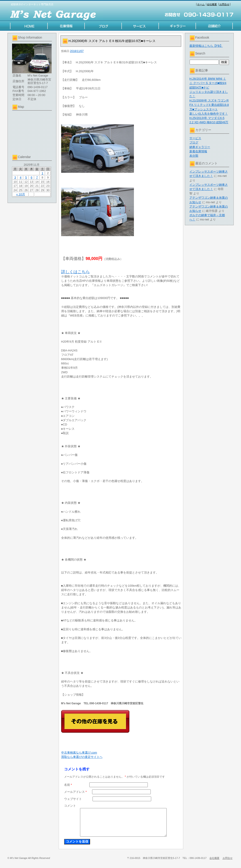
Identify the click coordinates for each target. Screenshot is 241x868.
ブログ (194, 142)
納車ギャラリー (200, 147)
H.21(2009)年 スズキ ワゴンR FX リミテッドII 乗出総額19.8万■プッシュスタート (209, 105)
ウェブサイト (73, 799)
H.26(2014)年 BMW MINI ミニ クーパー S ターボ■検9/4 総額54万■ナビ (208, 83)
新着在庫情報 (198, 151)
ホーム (201, 4)
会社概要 (212, 4)
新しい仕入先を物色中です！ (209, 114)
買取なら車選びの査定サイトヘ (82, 757)
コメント (70, 806)
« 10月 (20, 194)
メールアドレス (75, 792)
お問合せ (224, 4)
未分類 (194, 156)
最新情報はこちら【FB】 (206, 46)
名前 (68, 785)
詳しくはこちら (75, 272)
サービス (195, 138)
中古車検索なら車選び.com (79, 753)
